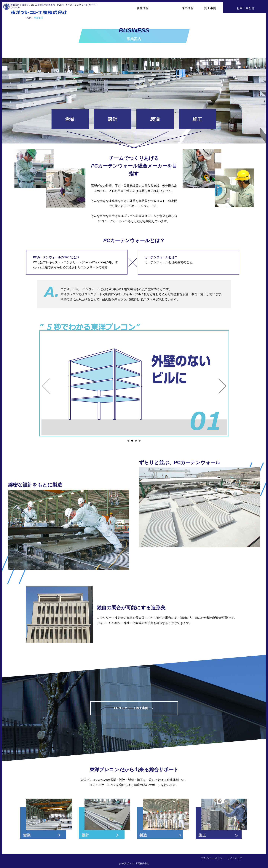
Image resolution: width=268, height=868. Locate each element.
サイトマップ (235, 858)
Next (222, 386)
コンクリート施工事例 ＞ (134, 708)
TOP (28, 18)
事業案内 (165, 8)
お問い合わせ (245, 8)
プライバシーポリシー (213, 858)
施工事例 (210, 8)
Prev (46, 386)
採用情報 (188, 8)
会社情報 (143, 8)
